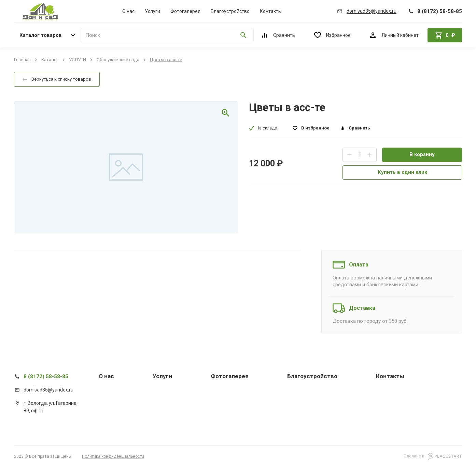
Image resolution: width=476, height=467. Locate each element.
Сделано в (433, 456)
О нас (128, 11)
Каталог (50, 60)
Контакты (271, 11)
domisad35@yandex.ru (48, 390)
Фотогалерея (185, 11)
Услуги (152, 11)
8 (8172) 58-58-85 (46, 376)
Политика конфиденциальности (113, 456)
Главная (22, 60)
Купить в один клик (402, 172)
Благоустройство (230, 11)
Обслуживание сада (118, 60)
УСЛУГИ (78, 60)
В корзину (422, 154)
